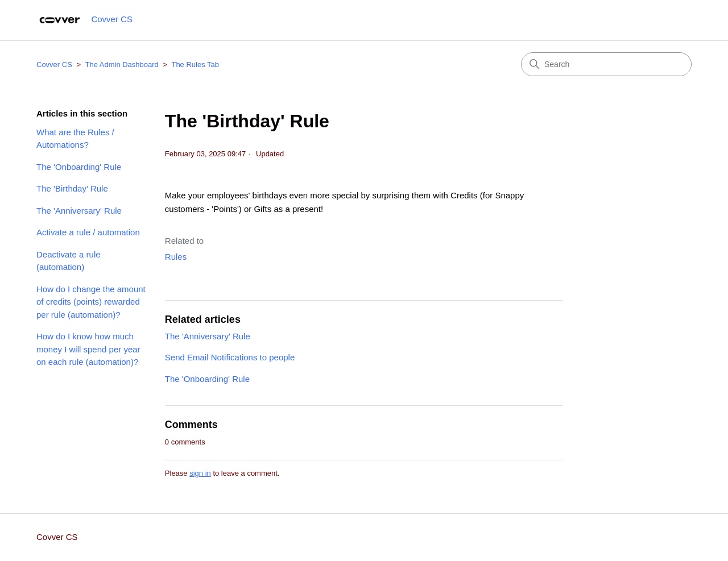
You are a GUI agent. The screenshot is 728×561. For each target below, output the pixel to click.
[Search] (606, 64)
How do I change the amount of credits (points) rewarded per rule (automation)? (91, 302)
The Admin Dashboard (121, 65)
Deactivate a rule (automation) (69, 261)
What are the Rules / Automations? (75, 139)
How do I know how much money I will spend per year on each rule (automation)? (88, 349)
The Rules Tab (195, 65)
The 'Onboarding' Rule (79, 167)
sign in (200, 473)
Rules (176, 257)
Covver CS (54, 65)
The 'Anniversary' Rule (79, 211)
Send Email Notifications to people (230, 357)
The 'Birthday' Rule (72, 188)
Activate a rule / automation (88, 232)
